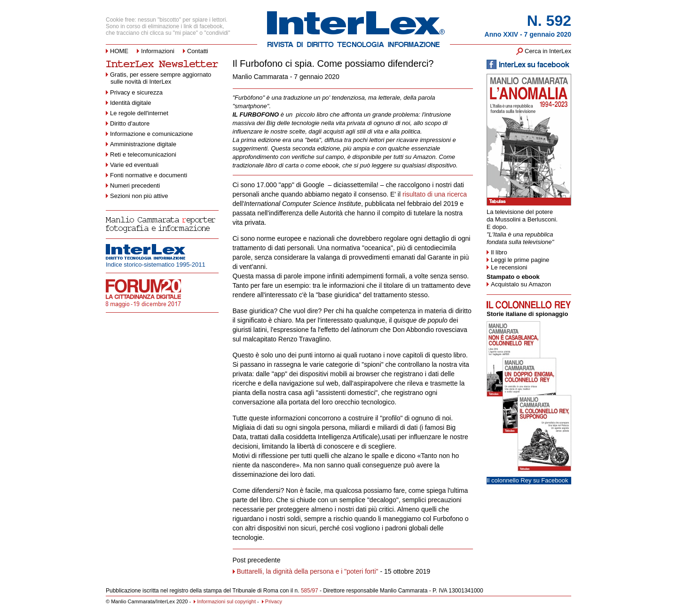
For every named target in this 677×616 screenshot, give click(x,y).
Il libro (499, 252)
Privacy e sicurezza (136, 92)
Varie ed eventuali (134, 165)
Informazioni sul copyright (225, 601)
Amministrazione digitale (143, 144)
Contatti (198, 51)
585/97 (310, 591)
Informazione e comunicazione (151, 134)
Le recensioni (509, 267)
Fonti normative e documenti (149, 175)
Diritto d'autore (130, 123)
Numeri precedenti (135, 186)
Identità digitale (130, 103)
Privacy (272, 601)
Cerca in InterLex (548, 51)
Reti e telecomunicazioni (143, 154)
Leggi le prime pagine (520, 260)
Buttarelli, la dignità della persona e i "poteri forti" (308, 571)
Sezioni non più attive (139, 196)
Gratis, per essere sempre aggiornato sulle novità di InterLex (158, 78)
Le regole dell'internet (139, 113)
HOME (119, 51)
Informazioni (158, 51)
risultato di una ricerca (435, 194)
